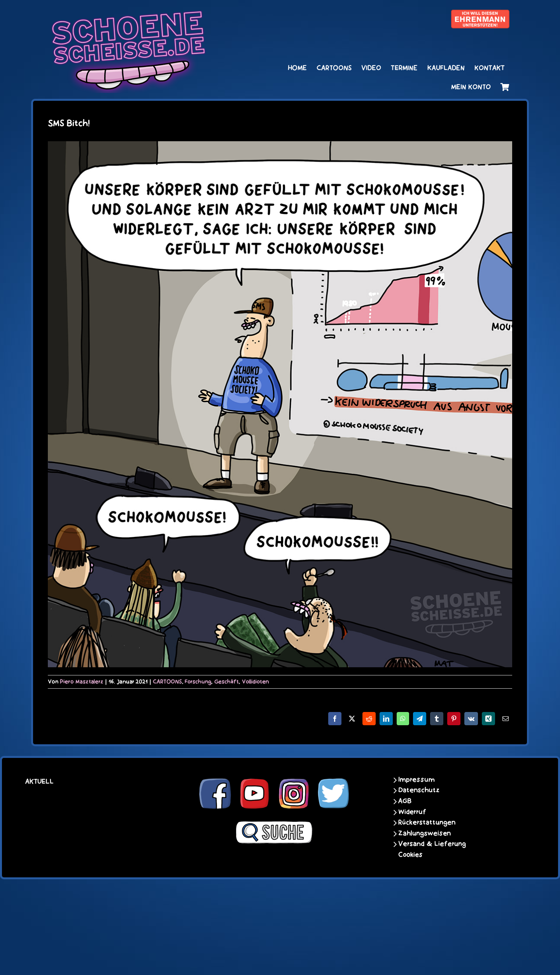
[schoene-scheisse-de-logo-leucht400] (128, 14)
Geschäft (227, 682)
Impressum (416, 780)
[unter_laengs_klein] (480, 14)
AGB (405, 801)
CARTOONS (167, 682)
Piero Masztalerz (82, 682)
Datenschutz (419, 790)
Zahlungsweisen (424, 833)
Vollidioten (255, 682)
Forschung (198, 682)
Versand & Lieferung (432, 844)
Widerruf (412, 812)
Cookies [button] (410, 855)
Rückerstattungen (427, 822)
